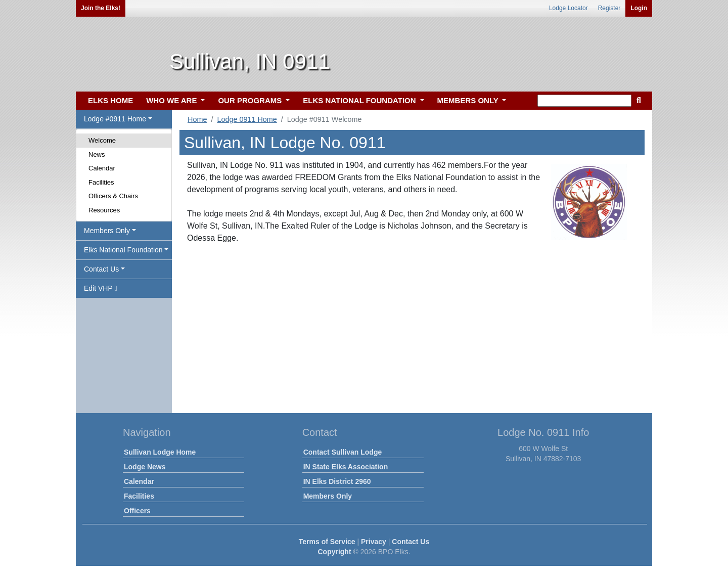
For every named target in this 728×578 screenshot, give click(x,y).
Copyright (334, 552)
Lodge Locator (568, 8)
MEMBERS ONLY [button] (469, 100)
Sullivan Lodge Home (160, 452)
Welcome (102, 140)
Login (639, 8)
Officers (137, 511)
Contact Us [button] (101, 269)
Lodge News (145, 467)
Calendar (102, 168)
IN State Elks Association (346, 467)
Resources (104, 210)
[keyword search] (584, 101)
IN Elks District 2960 (337, 481)
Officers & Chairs (113, 196)
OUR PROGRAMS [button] (251, 100)
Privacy (374, 542)
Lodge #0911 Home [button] (115, 119)
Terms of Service (327, 542)
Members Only (328, 496)
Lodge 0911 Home (247, 119)
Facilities (101, 182)
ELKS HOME (110, 100)
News (97, 154)
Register (609, 8)
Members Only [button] (107, 231)
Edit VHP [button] (101, 288)
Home (197, 119)
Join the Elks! (101, 8)
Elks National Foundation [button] (123, 250)
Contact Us (411, 542)
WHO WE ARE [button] (172, 100)
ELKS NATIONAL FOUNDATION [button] (360, 100)
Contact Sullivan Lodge (343, 452)
